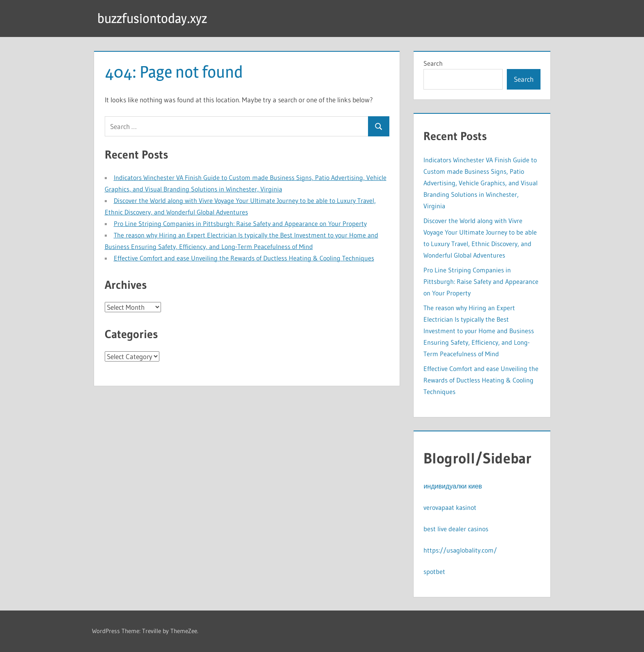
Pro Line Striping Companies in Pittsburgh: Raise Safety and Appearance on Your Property (240, 223)
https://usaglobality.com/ (460, 550)
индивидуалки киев (453, 486)
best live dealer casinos (456, 529)
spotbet (434, 571)
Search (433, 63)
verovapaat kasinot (450, 507)
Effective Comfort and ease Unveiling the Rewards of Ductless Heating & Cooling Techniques (244, 258)
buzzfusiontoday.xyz (152, 18)
